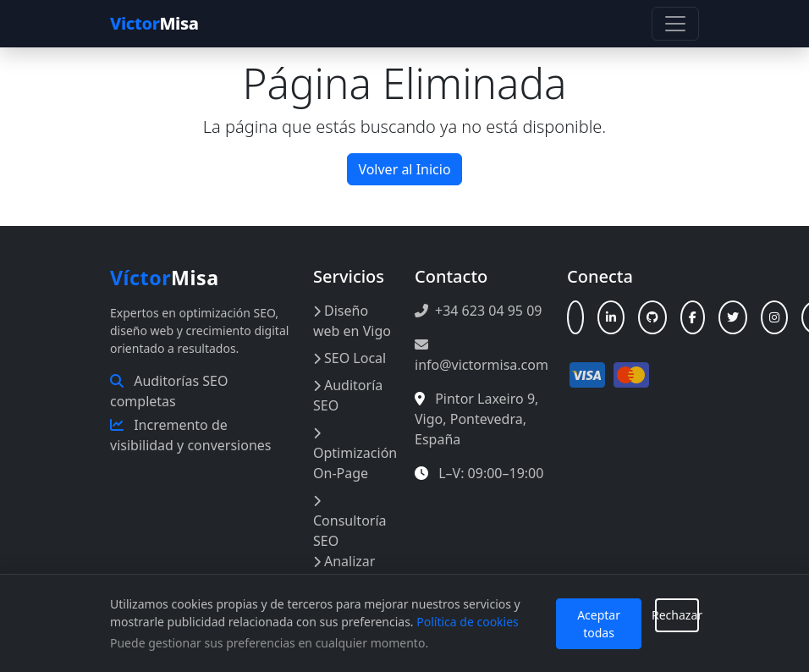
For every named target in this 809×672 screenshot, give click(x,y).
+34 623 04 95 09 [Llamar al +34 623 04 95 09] (478, 311)
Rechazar (677, 615)
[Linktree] (575, 317)
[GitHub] (652, 317)
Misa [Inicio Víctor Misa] (165, 278)
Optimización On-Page (355, 455)
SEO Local (349, 358)
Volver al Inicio (404, 169)
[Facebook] (693, 317)
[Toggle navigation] (675, 24)
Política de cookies (468, 622)
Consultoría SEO (350, 523)
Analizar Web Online (350, 571)
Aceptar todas (599, 624)
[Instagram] (774, 317)
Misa (154, 23)
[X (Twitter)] (733, 317)
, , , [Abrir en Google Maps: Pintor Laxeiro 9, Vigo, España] (476, 419)
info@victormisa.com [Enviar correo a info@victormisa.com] (482, 356)
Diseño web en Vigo (352, 321)
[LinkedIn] (611, 317)
